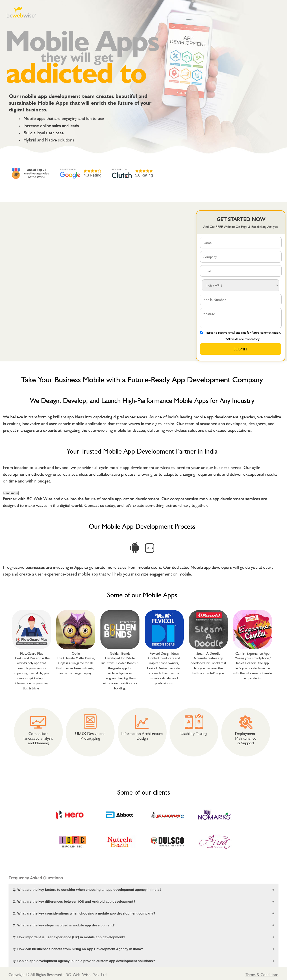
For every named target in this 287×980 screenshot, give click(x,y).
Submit (241, 349)
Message (241, 318)
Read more (11, 493)
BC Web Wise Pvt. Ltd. (87, 975)
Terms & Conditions (262, 975)
